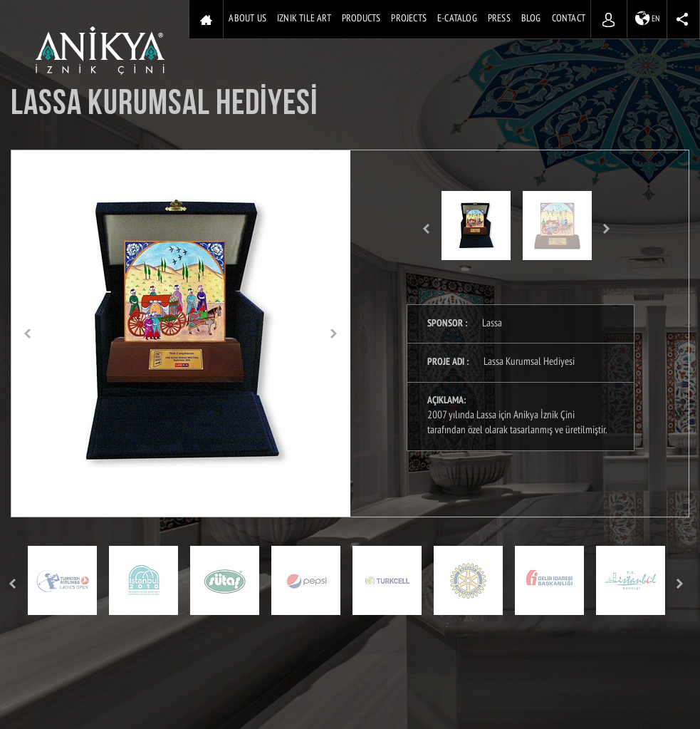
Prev (426, 229)
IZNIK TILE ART (304, 19)
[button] (28, 334)
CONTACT (569, 19)
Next (607, 229)
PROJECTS (409, 19)
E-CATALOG (457, 19)
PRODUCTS (361, 19)
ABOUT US (247, 19)
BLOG (531, 19)
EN (647, 18)
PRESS (499, 19)
